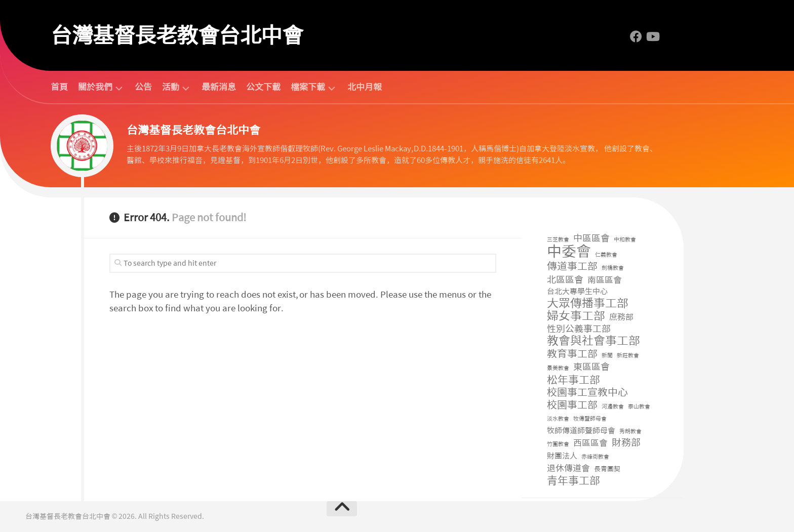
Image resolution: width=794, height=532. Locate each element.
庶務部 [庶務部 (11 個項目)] (621, 317)
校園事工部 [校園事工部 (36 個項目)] (572, 405)
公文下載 (263, 87)
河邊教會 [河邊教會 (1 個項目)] (613, 407)
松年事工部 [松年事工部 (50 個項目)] (573, 380)
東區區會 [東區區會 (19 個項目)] (591, 367)
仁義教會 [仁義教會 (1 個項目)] (606, 255)
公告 (143, 87)
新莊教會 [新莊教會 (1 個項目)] (628, 356)
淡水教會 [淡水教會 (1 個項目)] (558, 419)
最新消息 (219, 87)
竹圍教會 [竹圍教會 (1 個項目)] (558, 444)
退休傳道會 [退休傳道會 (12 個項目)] (568, 468)
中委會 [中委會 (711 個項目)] (569, 252)
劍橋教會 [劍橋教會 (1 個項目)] (613, 268)
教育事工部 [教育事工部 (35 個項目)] (572, 354)
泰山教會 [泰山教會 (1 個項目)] (639, 407)
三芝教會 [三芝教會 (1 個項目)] (558, 240)
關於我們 (95, 87)
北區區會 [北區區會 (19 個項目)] (565, 280)
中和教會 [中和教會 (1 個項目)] (625, 240)
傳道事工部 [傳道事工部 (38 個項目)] (572, 267)
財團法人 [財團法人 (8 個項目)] (562, 456)
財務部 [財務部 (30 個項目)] (626, 443)
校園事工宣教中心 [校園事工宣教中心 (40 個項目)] (587, 393)
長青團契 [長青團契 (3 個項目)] (607, 469)
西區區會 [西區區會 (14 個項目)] (590, 443)
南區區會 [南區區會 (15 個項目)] (605, 280)
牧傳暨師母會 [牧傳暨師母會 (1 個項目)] (590, 419)
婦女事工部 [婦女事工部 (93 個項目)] (576, 316)
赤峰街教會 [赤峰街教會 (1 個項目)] (595, 457)
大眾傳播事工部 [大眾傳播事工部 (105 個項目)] (588, 303)
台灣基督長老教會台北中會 (177, 35)
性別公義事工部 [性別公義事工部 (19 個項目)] (579, 329)
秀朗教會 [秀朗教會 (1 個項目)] (630, 432)
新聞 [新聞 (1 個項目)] (607, 356)
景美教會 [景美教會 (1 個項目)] (558, 368)
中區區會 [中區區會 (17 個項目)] (591, 239)
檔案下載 (308, 87)
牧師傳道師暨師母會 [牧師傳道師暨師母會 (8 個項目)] (581, 431)
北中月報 (365, 87)
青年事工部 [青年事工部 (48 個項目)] (573, 481)
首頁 (59, 87)
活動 (171, 87)
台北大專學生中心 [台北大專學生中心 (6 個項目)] (577, 292)
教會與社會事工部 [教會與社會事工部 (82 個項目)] (593, 341)
